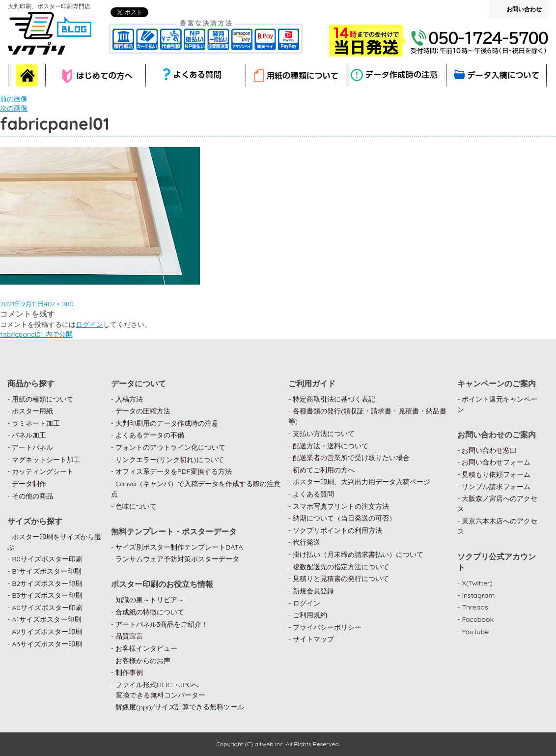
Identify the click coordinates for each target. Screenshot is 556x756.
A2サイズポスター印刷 (47, 632)
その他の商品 (32, 496)
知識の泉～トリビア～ (150, 600)
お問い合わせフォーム (496, 462)
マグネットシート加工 (46, 460)
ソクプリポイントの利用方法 (337, 530)
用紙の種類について (43, 399)
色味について (136, 506)
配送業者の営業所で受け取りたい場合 (351, 458)
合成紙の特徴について (150, 612)
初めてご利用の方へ (324, 470)
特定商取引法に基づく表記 (334, 399)
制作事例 (129, 672)
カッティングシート (43, 471)
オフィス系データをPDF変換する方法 (173, 471)
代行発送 (306, 542)
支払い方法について (324, 434)
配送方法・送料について (331, 446)
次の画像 (14, 108)
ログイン (89, 324)
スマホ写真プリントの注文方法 (341, 506)
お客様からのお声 (143, 661)
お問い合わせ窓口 (489, 450)
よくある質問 (313, 494)
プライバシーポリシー (327, 627)
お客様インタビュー (146, 648)
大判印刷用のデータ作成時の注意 (167, 423)
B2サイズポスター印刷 (47, 583)
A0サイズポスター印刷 (47, 608)
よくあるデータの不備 (150, 435)
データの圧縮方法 (143, 411)
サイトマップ (313, 639)
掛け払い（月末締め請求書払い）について (358, 554)
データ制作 (29, 484)
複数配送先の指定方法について (341, 567)
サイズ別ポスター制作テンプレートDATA (179, 547)
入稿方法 (129, 399)
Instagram (478, 595)
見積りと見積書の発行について (341, 579)
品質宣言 (129, 636)
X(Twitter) (477, 583)
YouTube (475, 632)
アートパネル (32, 447)
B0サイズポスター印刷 (47, 559)
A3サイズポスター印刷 (47, 644)
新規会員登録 (313, 591)
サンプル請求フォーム (496, 487)
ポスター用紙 (32, 411)
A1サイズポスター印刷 (46, 619)
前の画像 (14, 99)
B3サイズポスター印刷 (47, 595)
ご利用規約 (310, 615)
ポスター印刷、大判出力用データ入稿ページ (361, 482)
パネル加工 (29, 435)
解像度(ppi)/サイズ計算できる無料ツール (180, 707)
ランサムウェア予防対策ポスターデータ (177, 559)
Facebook (478, 619)
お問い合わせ (524, 9)
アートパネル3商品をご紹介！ (162, 624)
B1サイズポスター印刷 (46, 571)
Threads (475, 607)
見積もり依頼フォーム (496, 474)
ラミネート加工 (36, 423)
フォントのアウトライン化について (170, 447)
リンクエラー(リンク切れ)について (170, 460)
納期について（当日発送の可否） (344, 518)
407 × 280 (58, 304)
